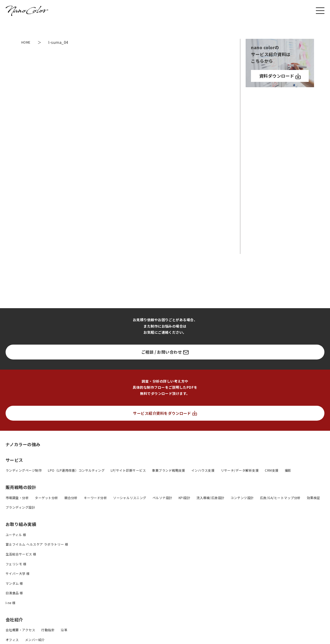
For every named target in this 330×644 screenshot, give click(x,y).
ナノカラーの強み (23, 444)
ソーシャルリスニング (130, 498)
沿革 (64, 630)
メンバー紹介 (35, 640)
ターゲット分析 (46, 498)
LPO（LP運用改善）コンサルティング (76, 470)
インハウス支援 (203, 470)
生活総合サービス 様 (21, 554)
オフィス (12, 640)
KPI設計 (184, 498)
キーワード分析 (95, 498)
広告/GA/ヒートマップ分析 (280, 498)
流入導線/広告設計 (210, 498)
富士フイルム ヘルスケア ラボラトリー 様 (37, 544)
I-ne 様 (11, 603)
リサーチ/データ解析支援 (240, 470)
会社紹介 (14, 620)
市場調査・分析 (17, 498)
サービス (14, 460)
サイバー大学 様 (18, 573)
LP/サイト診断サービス (128, 470)
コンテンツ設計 (242, 498)
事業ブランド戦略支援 (169, 470)
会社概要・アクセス (20, 630)
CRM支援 (272, 470)
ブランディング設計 (20, 507)
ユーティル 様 (16, 535)
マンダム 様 (14, 583)
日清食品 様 (14, 593)
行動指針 (48, 630)
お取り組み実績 (21, 524)
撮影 (288, 470)
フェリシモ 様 (16, 564)
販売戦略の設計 (21, 487)
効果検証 (313, 498)
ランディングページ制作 (24, 470)
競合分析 (71, 498)
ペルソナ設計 (162, 498)
